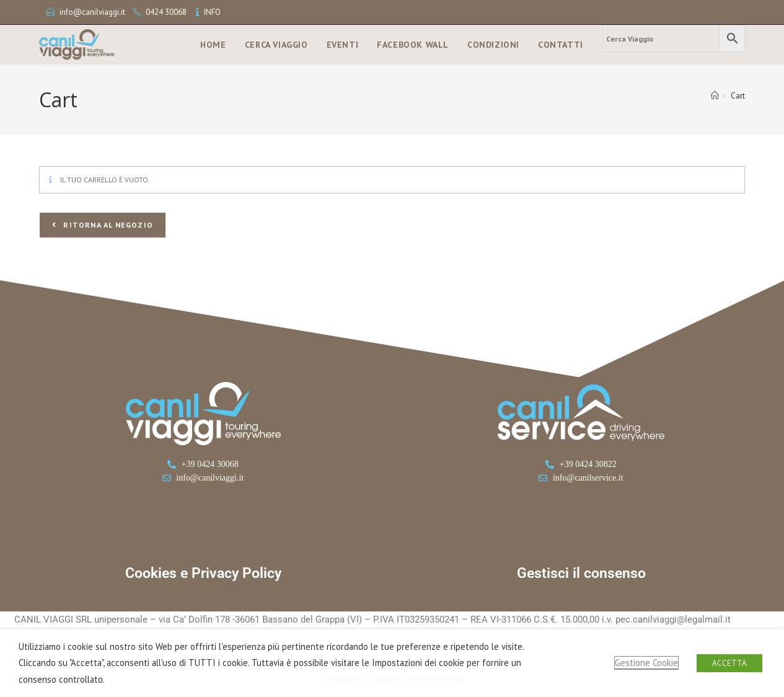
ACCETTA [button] (729, 663)
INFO (212, 12)
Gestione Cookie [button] (646, 663)
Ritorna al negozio (107, 225)
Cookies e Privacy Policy (203, 573)
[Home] (715, 96)
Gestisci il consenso (581, 573)
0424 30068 (166, 12)
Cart (738, 96)
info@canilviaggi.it (92, 12)
